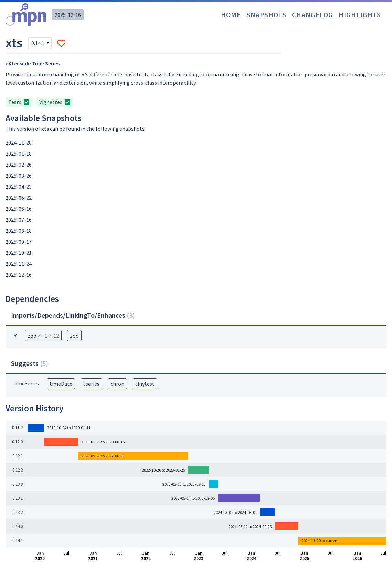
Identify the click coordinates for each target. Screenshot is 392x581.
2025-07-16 (19, 220)
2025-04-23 (19, 187)
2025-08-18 (19, 231)
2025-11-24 (19, 264)
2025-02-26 (19, 165)
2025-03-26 (19, 176)
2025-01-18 (19, 154)
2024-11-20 (19, 142)
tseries (91, 384)
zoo (43, 336)
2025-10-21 (19, 253)
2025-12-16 (68, 15)
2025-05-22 (19, 198)
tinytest (145, 384)
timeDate (61, 384)
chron (117, 384)
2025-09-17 (19, 242)
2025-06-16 (19, 209)
